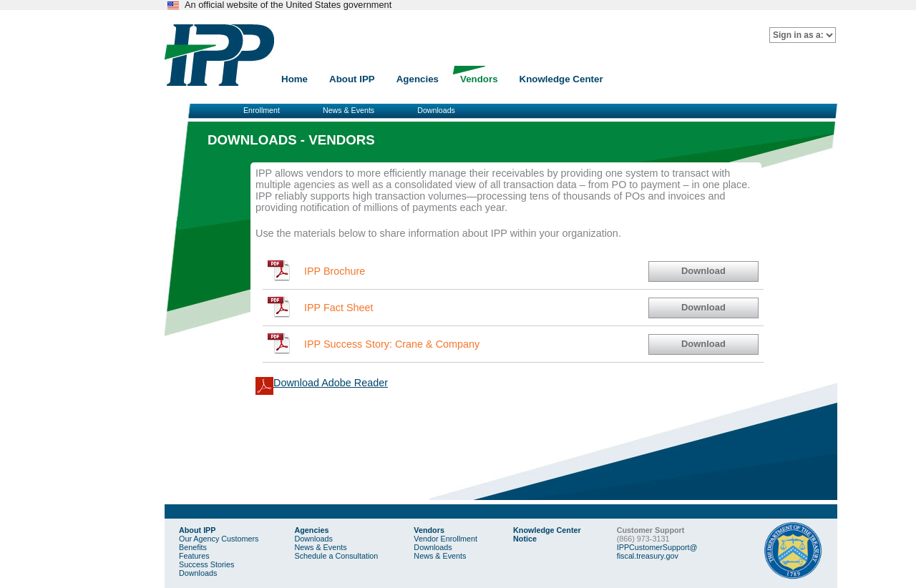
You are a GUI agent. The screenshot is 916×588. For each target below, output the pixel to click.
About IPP (352, 79)
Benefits (193, 547)
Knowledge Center (561, 79)
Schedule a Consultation (336, 556)
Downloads (436, 110)
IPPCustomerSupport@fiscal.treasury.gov (657, 552)
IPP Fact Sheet (339, 308)
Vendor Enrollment (445, 539)
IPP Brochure (335, 271)
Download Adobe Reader (331, 383)
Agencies (418, 79)
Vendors (479, 79)
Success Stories (206, 564)
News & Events (349, 110)
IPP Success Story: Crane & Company (392, 344)
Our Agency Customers (219, 539)
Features (194, 556)
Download (703, 271)
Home (294, 79)
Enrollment (262, 110)
